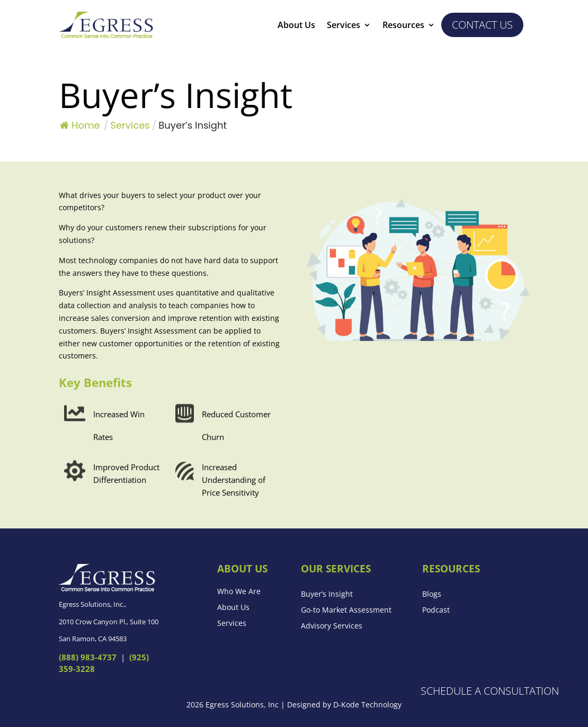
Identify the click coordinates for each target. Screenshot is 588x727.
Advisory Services (332, 626)
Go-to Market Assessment (346, 611)
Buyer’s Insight (327, 595)
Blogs (432, 595)
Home (80, 125)
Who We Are (239, 592)
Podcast (436, 611)
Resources (403, 26)
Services (344, 26)
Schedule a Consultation (490, 691)
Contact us (482, 25)
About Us (296, 26)
